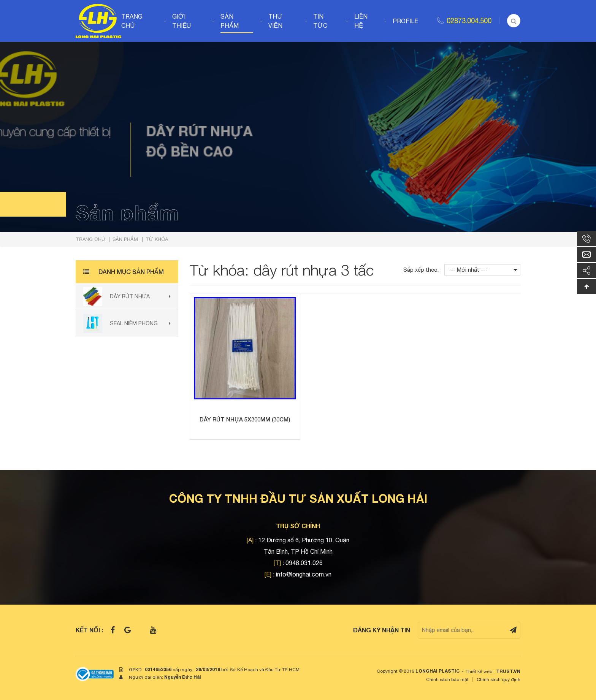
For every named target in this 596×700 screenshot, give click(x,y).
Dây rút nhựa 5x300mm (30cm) (245, 419)
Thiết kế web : (480, 671)
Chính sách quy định (499, 679)
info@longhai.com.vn (304, 574)
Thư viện (276, 21)
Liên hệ (361, 21)
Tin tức (320, 21)
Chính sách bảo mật (447, 679)
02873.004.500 (469, 21)
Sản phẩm (230, 21)
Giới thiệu (181, 21)
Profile (405, 21)
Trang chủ (132, 21)
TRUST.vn (508, 671)
